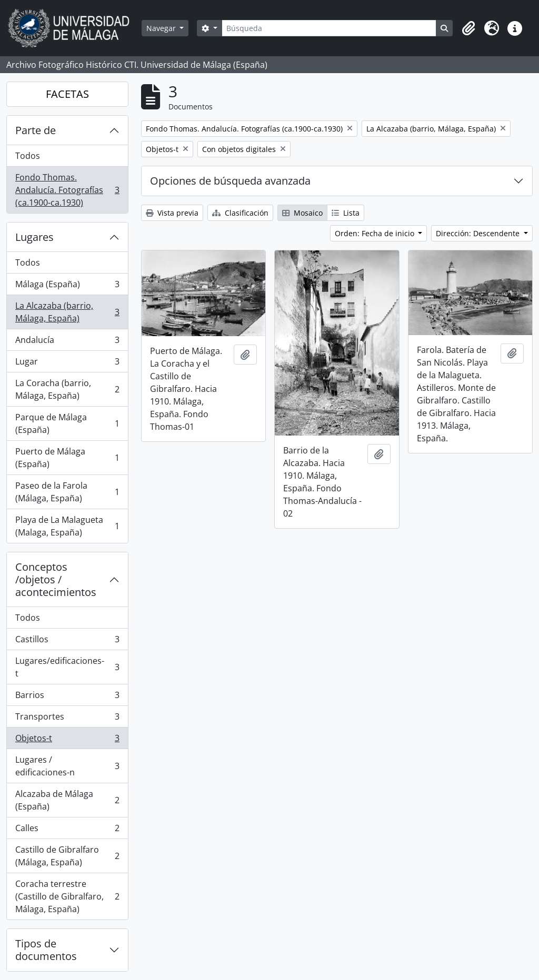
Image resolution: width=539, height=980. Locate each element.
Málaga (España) (67, 286)
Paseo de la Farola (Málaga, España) (67, 492)
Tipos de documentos (46, 950)
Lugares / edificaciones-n (67, 766)
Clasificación (240, 213)
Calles (67, 830)
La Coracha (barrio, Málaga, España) (67, 389)
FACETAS (67, 94)
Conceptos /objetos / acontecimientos (56, 579)
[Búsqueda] (329, 28)
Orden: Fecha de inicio (376, 233)
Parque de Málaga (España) (67, 423)
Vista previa (172, 213)
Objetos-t (67, 740)
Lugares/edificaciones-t (67, 667)
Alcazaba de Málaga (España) (67, 800)
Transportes (67, 719)
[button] (468, 28)
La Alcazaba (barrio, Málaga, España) (67, 312)
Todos (28, 156)
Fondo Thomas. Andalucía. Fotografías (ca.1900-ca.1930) (67, 190)
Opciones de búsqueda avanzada (230, 181)
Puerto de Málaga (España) (67, 458)
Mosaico (302, 213)
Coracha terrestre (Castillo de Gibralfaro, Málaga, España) (67, 896)
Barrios (67, 697)
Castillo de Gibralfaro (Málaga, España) (67, 856)
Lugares (34, 237)
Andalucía (67, 342)
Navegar (162, 28)
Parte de (36, 130)
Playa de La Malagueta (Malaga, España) (67, 526)
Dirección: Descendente (479, 233)
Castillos (67, 641)
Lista (346, 213)
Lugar (67, 364)
